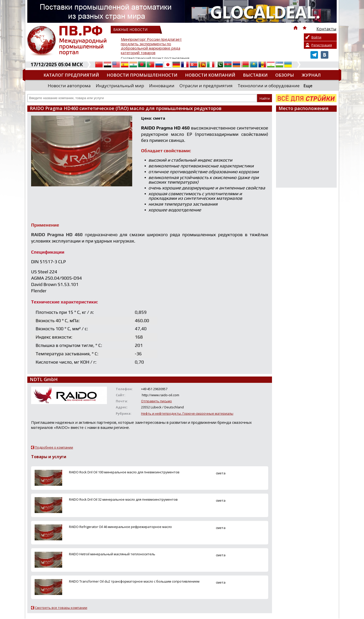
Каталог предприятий (71, 75)
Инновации (162, 86)
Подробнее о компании (54, 447)
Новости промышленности (142, 75)
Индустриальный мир (120, 86)
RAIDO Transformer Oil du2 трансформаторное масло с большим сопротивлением (134, 581)
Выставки (255, 75)
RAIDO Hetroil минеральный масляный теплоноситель (112, 554)
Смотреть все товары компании (61, 608)
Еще (308, 86)
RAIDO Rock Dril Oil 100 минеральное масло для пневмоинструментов (124, 472)
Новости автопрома (69, 86)
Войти (316, 37)
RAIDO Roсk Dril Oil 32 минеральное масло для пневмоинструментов (123, 499)
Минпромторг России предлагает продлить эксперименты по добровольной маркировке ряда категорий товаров (151, 46)
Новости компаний (210, 75)
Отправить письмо (156, 401)
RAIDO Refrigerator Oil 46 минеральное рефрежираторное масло (120, 527)
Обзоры (285, 75)
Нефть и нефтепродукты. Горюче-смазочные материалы (187, 413)
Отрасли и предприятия (206, 86)
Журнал (311, 75)
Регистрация (322, 45)
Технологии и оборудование (269, 86)
